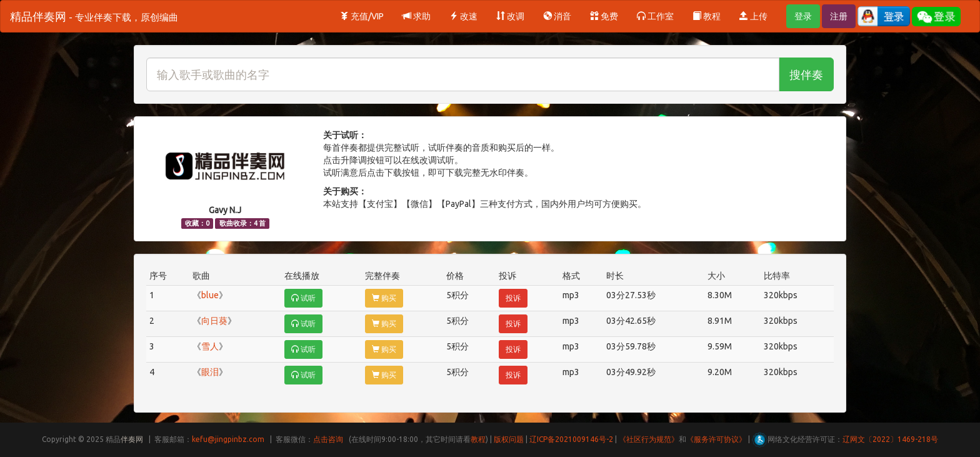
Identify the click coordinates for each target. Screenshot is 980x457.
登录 (803, 16)
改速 (463, 16)
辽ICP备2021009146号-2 (571, 439)
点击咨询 (328, 439)
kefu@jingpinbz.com (228, 439)
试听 (303, 298)
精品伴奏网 (94, 16)
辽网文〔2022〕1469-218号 (890, 439)
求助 (417, 16)
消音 (557, 16)
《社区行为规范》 (649, 439)
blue (210, 295)
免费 (604, 16)
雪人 (210, 346)
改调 (510, 16)
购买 (384, 298)
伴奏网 (132, 439)
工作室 (655, 16)
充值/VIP (362, 16)
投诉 (513, 298)
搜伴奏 (806, 74)
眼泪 (210, 372)
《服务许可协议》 (716, 439)
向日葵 (214, 321)
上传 (753, 16)
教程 (707, 16)
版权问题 (509, 439)
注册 (839, 16)
